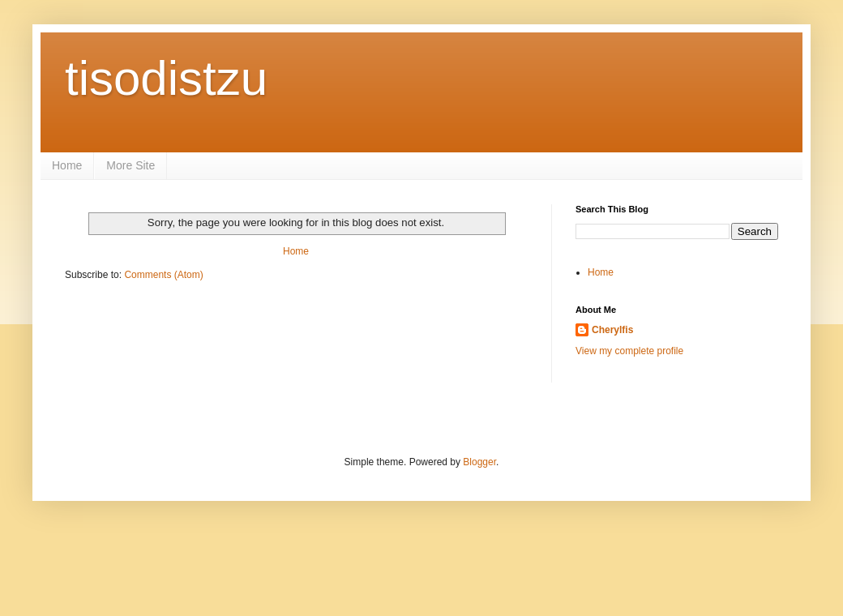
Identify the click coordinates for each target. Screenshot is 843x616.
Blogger (479, 462)
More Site (131, 165)
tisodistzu (166, 78)
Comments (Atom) (163, 275)
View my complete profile (629, 351)
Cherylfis (612, 330)
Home (67, 165)
